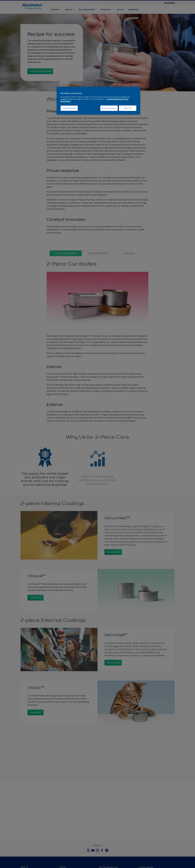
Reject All (128, 108)
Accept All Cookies (109, 108)
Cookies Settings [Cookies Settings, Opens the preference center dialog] (69, 108)
